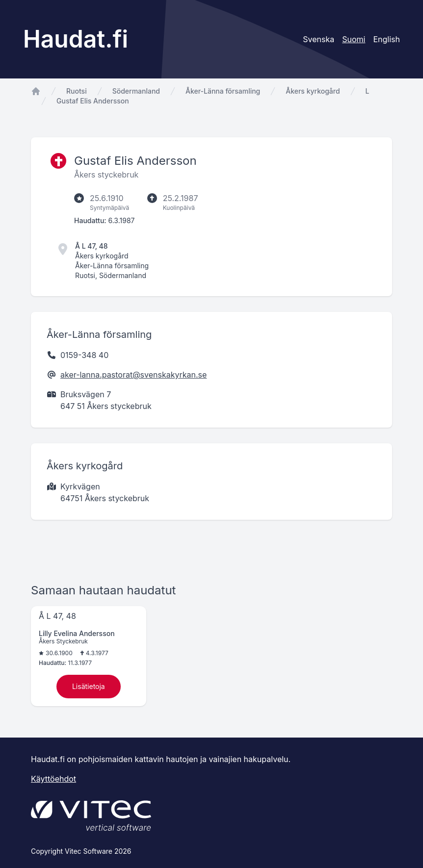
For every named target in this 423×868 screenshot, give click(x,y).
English (386, 39)
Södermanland (136, 91)
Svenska (318, 39)
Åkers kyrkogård (313, 91)
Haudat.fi (76, 39)
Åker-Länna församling (223, 91)
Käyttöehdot (53, 779)
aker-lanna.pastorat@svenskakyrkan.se (133, 375)
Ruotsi (77, 91)
